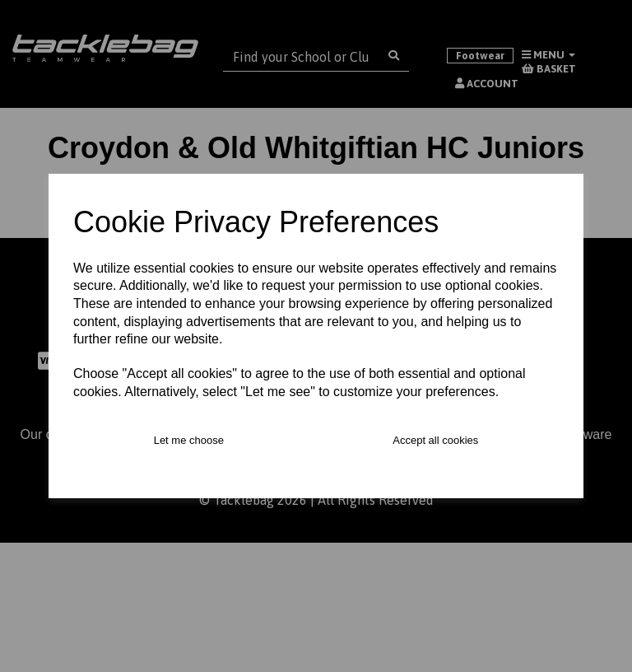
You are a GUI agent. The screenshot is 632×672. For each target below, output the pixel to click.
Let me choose (189, 440)
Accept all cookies (435, 440)
